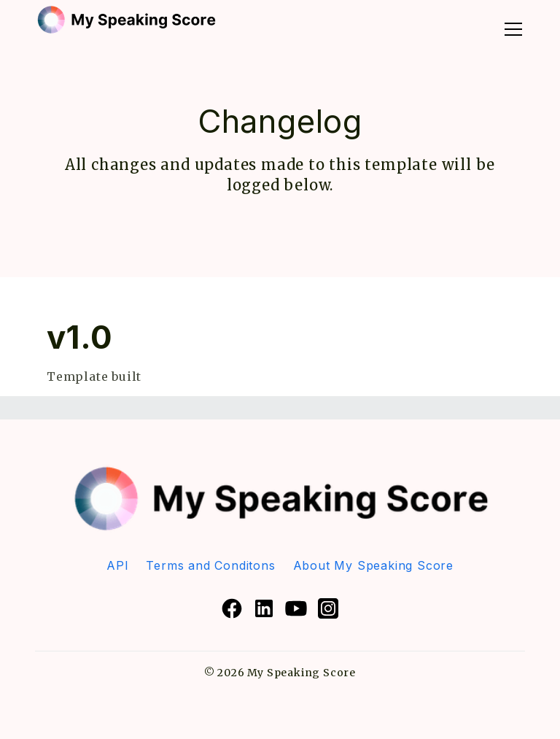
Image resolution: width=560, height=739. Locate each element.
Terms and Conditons (210, 565)
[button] (510, 26)
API (117, 565)
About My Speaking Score (373, 565)
